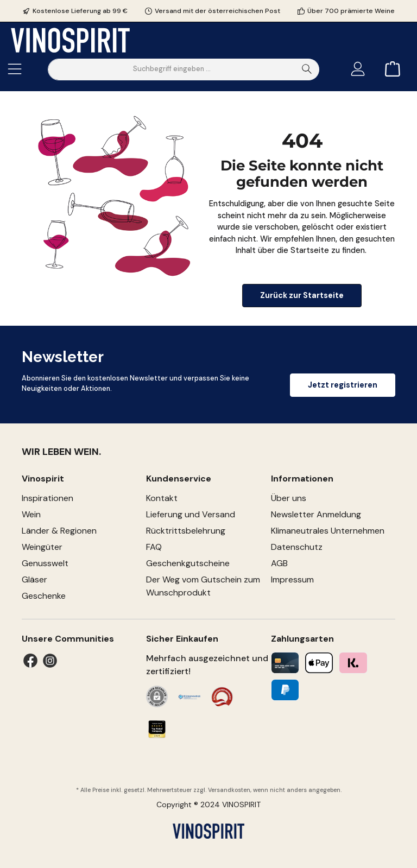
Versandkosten (229, 790)
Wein (31, 514)
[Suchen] (307, 69)
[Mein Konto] (358, 69)
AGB (279, 563)
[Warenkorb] (389, 69)
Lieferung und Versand (191, 514)
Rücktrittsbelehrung (186, 531)
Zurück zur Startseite (302, 295)
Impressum (292, 579)
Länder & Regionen (59, 531)
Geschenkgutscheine (188, 563)
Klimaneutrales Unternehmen (328, 531)
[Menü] (15, 69)
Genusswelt (45, 563)
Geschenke (44, 596)
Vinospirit (43, 479)
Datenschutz (297, 547)
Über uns (289, 498)
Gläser (34, 579)
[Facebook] (30, 661)
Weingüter (42, 547)
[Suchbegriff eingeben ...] (172, 69)
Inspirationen (48, 498)
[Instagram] (50, 661)
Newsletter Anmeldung (316, 514)
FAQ (154, 547)
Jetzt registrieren (343, 385)
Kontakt (162, 498)
